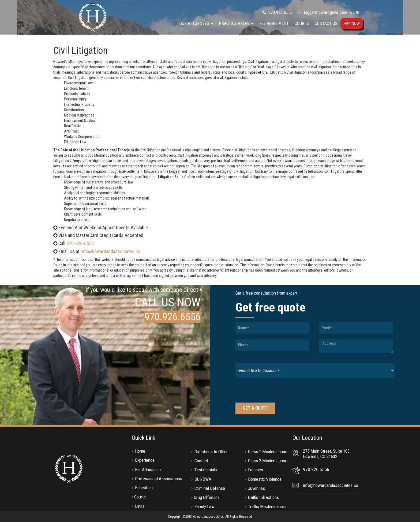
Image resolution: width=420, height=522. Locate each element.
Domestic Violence (265, 479)
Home (140, 451)
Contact (201, 461)
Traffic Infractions (263, 497)
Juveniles (256, 488)
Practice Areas (236, 23)
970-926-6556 (80, 243)
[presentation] (276, 391)
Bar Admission (148, 470)
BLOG (355, 12)
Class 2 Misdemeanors (268, 461)
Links (140, 506)
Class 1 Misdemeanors (268, 452)
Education (144, 488)
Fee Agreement (274, 23)
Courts (302, 23)
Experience (145, 460)
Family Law (205, 506)
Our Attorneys (196, 23)
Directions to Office (211, 452)
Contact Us (326, 23)
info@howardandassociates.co (110, 251)
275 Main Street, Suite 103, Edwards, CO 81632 (327, 454)
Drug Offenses (207, 497)
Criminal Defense (210, 488)
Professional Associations (159, 479)
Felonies (256, 470)
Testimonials (206, 470)
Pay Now (352, 23)
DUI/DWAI (204, 479)
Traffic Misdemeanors (267, 506)
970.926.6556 (280, 12)
